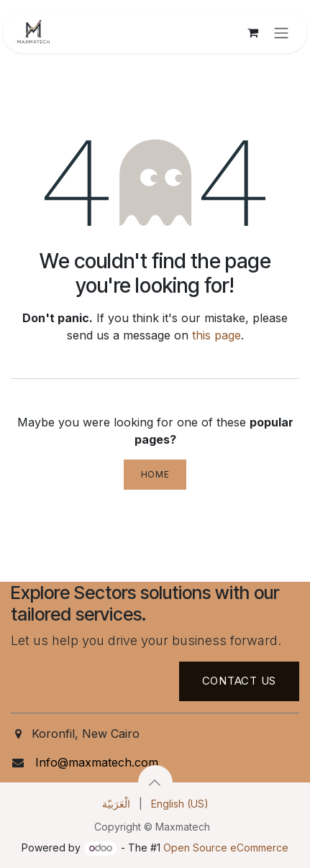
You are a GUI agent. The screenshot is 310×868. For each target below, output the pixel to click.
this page (216, 335)
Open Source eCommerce (226, 848)
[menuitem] (116, 804)
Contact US (240, 681)
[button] (155, 782)
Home (155, 474)
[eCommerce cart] (252, 32)
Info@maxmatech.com (97, 762)
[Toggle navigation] (281, 32)
